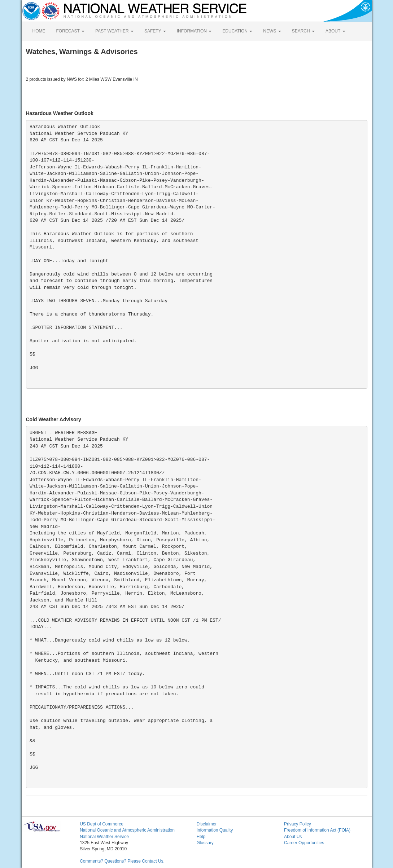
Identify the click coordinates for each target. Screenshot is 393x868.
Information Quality (215, 830)
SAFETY (155, 31)
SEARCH (303, 31)
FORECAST (70, 31)
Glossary (205, 843)
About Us (293, 837)
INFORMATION (194, 31)
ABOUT (335, 31)
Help (201, 837)
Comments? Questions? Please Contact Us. (122, 861)
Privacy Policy (298, 824)
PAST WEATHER (114, 31)
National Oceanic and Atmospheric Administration (127, 830)
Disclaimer (206, 824)
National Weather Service (104, 837)
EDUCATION (237, 31)
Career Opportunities (304, 843)
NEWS (272, 31)
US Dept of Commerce (102, 824)
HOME (39, 31)
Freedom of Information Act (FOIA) (317, 830)
